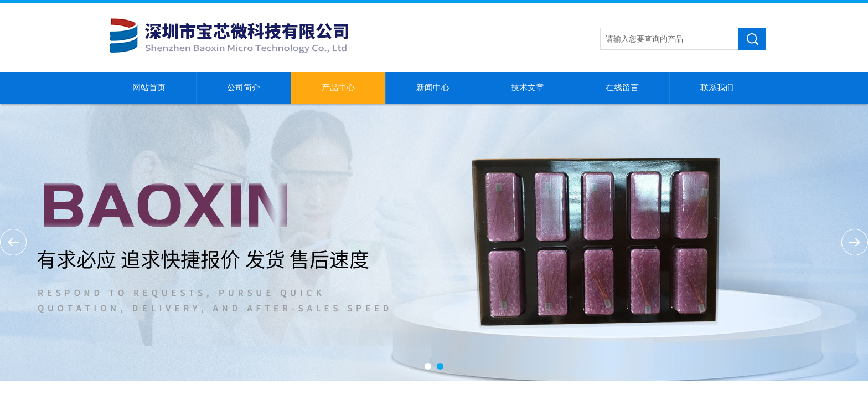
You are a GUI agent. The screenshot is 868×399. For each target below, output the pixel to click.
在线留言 (622, 88)
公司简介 (244, 88)
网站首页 (149, 88)
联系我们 (717, 88)
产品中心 (338, 88)
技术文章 (528, 88)
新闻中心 (433, 88)
